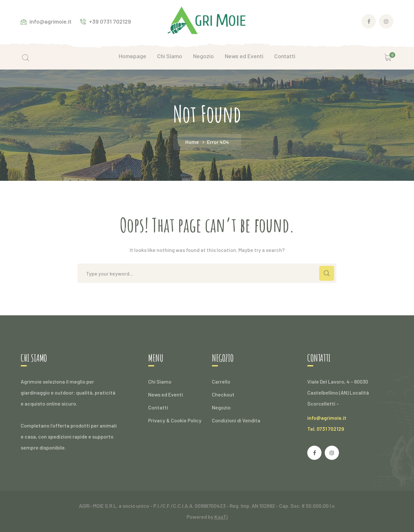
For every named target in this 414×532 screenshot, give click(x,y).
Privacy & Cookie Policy (175, 420)
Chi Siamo (160, 381)
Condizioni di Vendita (236, 420)
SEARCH (327, 273)
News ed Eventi (166, 394)
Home (192, 142)
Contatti (158, 407)
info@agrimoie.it (327, 418)
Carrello (221, 381)
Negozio (221, 407)
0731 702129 (330, 429)
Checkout (223, 394)
